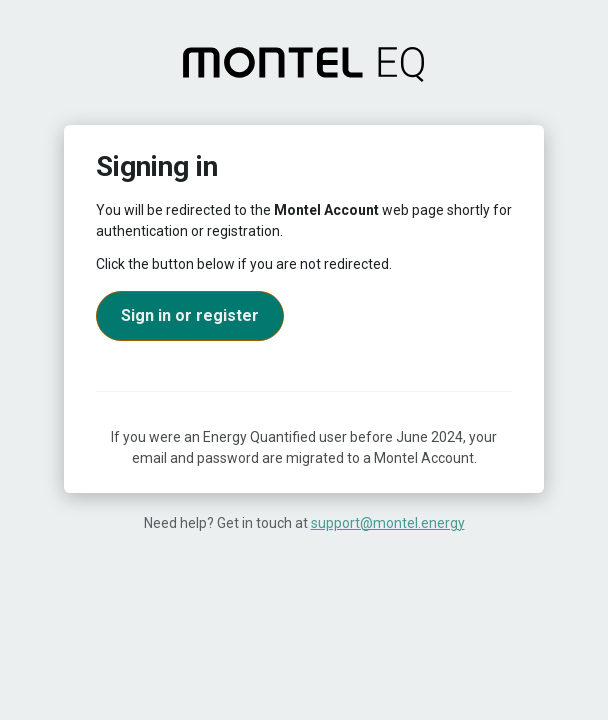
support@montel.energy (388, 523)
